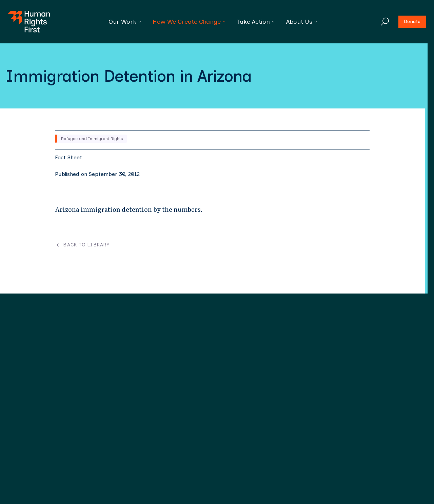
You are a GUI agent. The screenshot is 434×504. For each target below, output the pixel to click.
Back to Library (82, 245)
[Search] (385, 22)
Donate (412, 22)
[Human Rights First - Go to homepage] (29, 22)
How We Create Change (189, 22)
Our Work (125, 22)
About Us (302, 22)
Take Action (256, 22)
